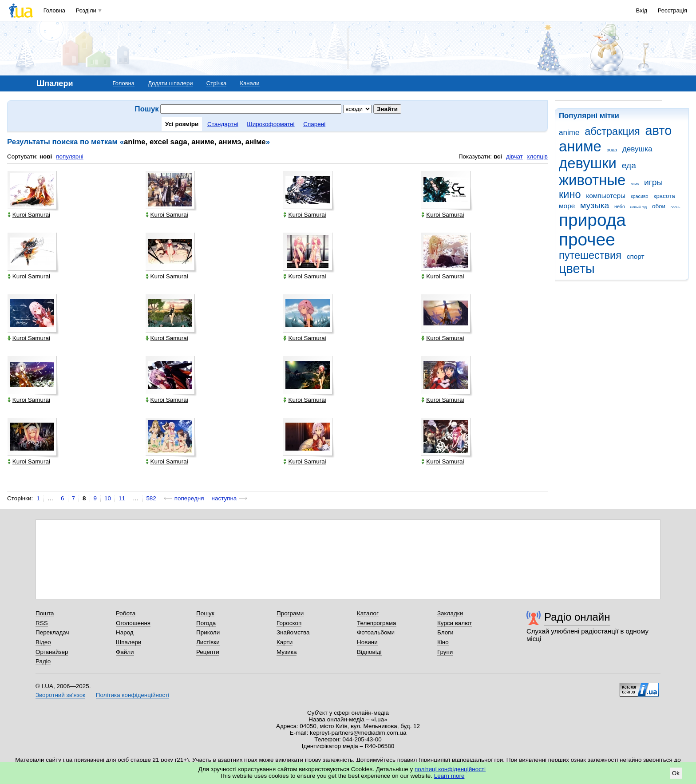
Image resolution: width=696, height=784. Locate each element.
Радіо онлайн (577, 617)
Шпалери (129, 642)
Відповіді (369, 652)
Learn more (449, 776)
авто (659, 131)
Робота (126, 613)
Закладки (450, 613)
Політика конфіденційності (132, 695)
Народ (125, 632)
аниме (580, 146)
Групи (445, 652)
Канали (250, 83)
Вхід (642, 10)
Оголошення (133, 623)
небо (620, 206)
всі (498, 156)
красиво (640, 196)
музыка (595, 205)
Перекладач (52, 632)
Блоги (445, 632)
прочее (587, 240)
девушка (637, 149)
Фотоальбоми (376, 632)
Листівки (208, 642)
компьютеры (606, 196)
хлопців (537, 156)
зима (635, 184)
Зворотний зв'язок (60, 695)
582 (151, 498)
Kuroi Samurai (29, 215)
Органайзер (52, 652)
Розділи (86, 10)
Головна (54, 10)
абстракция (612, 131)
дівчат (514, 156)
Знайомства (293, 632)
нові (46, 156)
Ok (676, 773)
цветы (577, 269)
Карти (285, 642)
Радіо (43, 661)
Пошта (45, 613)
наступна (224, 498)
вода (612, 150)
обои (659, 206)
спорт (636, 256)
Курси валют (455, 623)
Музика (287, 652)
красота (664, 196)
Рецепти (208, 652)
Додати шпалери (170, 83)
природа (592, 220)
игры (653, 182)
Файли (125, 652)
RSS (42, 623)
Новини (367, 642)
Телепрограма (377, 623)
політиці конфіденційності (450, 769)
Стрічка (216, 83)
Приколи (208, 632)
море (567, 206)
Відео (43, 642)
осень (676, 207)
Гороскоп (289, 623)
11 (122, 498)
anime (569, 133)
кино (570, 194)
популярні (69, 156)
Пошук (205, 613)
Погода (206, 623)
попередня (189, 498)
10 (108, 498)
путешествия (590, 255)
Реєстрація (672, 10)
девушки (588, 163)
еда (629, 165)
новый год (639, 207)
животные (592, 180)
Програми (290, 613)
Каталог (368, 613)
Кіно (443, 642)
